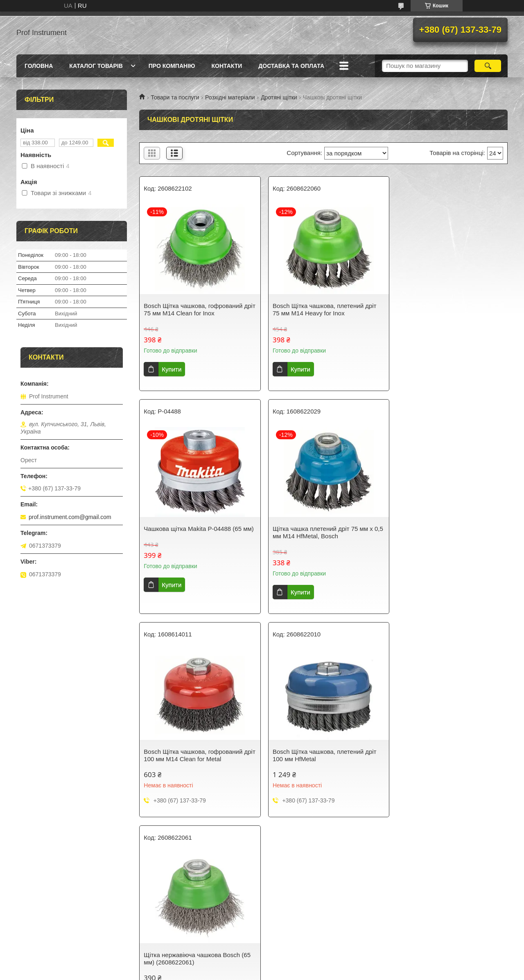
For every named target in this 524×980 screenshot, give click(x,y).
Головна (39, 66)
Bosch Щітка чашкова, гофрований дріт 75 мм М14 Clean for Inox (193, 309)
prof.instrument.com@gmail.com (70, 517)
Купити (172, 369)
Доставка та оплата (291, 66)
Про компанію (172, 66)
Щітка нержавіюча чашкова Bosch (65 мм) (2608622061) (197, 755)
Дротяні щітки (279, 97)
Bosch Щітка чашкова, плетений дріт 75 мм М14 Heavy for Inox (321, 309)
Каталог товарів (96, 66)
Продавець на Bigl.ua (262, 965)
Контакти (227, 66)
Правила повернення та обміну (62, 915)
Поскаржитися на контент (248, 972)
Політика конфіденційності (56, 926)
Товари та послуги (175, 97)
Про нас (156, 894)
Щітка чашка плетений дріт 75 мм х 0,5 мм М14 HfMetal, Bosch (194, 532)
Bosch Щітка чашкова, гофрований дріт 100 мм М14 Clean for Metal (318, 532)
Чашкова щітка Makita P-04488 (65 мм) (443, 309)
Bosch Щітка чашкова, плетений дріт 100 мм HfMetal (446, 532)
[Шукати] (488, 66)
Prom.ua (300, 958)
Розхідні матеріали (230, 97)
